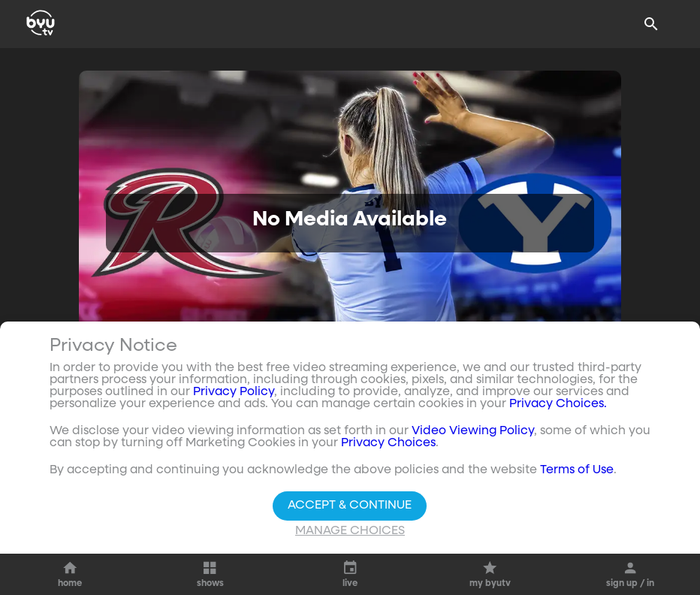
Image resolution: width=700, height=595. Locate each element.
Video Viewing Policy (473, 431)
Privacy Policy (234, 392)
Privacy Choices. (558, 404)
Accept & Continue (350, 506)
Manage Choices (350, 531)
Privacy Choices (388, 443)
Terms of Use (577, 470)
